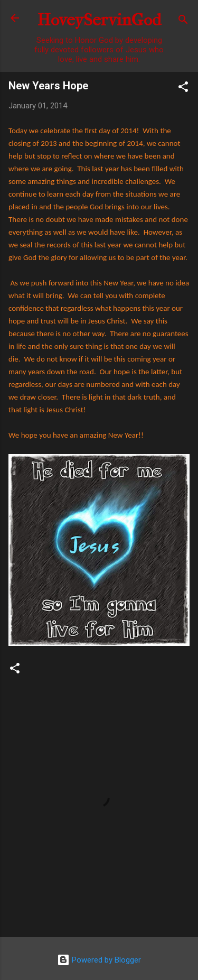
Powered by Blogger (99, 960)
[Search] (183, 21)
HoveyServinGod (99, 20)
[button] (183, 89)
